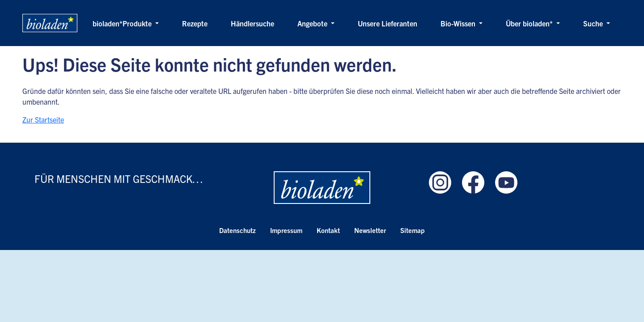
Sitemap (413, 230)
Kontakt (328, 230)
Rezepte (195, 23)
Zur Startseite (43, 119)
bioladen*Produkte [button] (123, 23)
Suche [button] (594, 23)
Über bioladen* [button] (530, 23)
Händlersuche (252, 23)
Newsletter (370, 230)
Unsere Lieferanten (388, 23)
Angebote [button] (313, 23)
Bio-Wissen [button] (459, 23)
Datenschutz (237, 230)
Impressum (286, 230)
